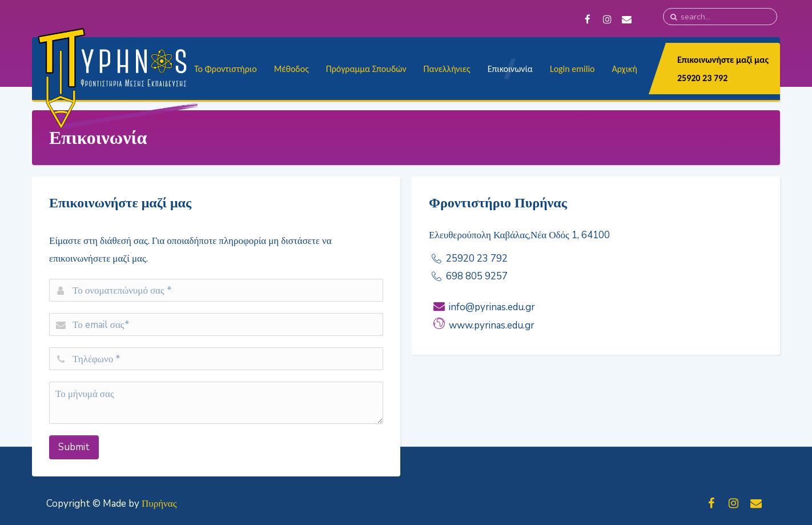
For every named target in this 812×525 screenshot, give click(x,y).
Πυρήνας (159, 504)
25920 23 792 (702, 78)
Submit (74, 447)
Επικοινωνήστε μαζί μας (723, 60)
